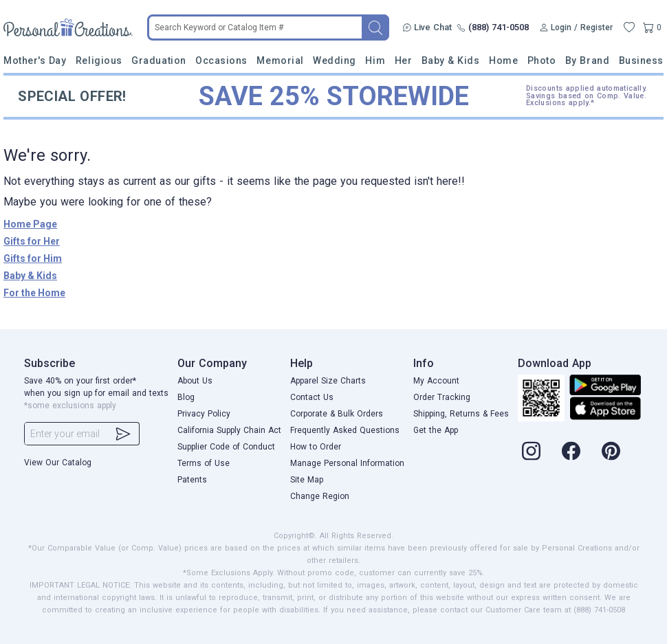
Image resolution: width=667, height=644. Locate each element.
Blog (186, 397)
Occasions (221, 60)
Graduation (158, 60)
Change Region (320, 496)
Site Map (307, 480)
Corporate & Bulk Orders (337, 414)
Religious (99, 60)
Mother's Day (35, 60)
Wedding (335, 60)
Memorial (280, 60)
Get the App (436, 430)
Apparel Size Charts (328, 381)
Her (404, 60)
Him (375, 60)
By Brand (587, 60)
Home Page (30, 224)
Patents (192, 480)
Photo (542, 60)
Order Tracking (442, 397)
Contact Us (312, 397)
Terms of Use (204, 463)
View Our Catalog (58, 463)
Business (641, 60)
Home (503, 60)
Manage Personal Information (347, 463)
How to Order (316, 447)
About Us (195, 381)
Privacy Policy (204, 414)
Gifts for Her (32, 241)
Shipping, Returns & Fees (461, 414)
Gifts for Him (33, 258)
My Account (436, 381)
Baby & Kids (451, 60)
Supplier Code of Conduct (226, 447)
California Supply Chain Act (229, 430)
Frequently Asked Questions (345, 430)
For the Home (34, 293)
